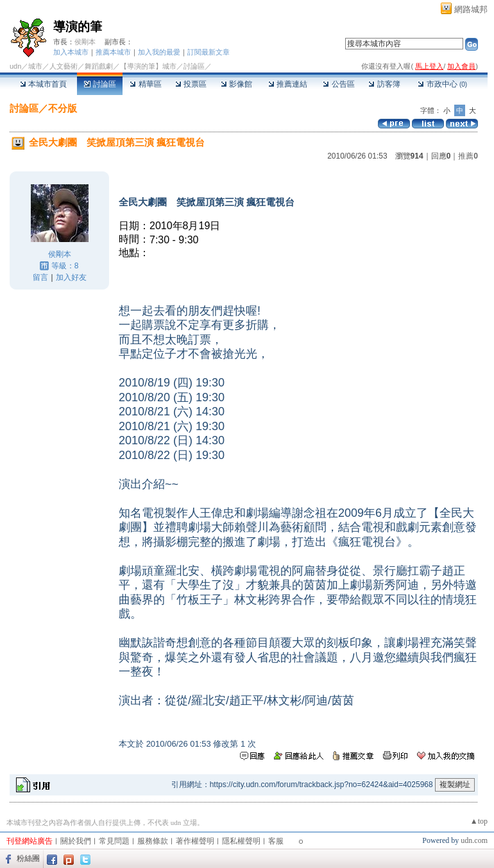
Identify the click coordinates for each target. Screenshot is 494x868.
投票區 (191, 84)
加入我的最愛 (159, 52)
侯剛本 (85, 42)
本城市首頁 (43, 84)
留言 (40, 277)
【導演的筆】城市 (148, 66)
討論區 (100, 84)
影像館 (236, 84)
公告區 (338, 84)
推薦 (468, 156)
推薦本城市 (113, 52)
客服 (276, 841)
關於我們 (76, 841)
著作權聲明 (195, 841)
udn (15, 66)
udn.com (474, 840)
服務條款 (153, 841)
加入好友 (71, 277)
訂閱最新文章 (209, 52)
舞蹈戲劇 (99, 66)
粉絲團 (28, 858)
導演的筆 (78, 27)
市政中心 (442, 84)
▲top (479, 821)
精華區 (145, 84)
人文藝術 (64, 66)
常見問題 (114, 841)
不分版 (63, 108)
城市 (35, 66)
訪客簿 (384, 84)
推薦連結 (288, 84)
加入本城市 (71, 52)
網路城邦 (471, 9)
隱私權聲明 (241, 841)
